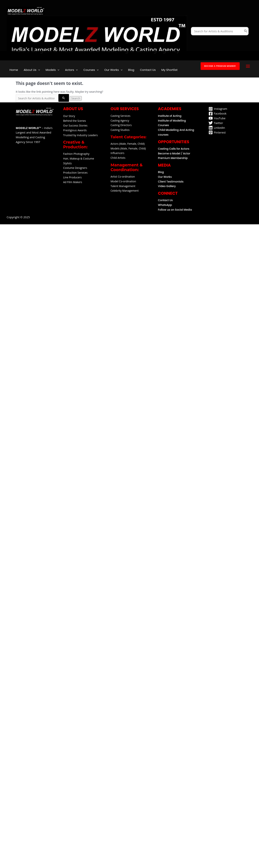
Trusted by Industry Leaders (80, 135)
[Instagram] (218, 109)
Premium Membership (173, 158)
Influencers (117, 153)
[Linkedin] (217, 128)
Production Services (75, 173)
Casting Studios (120, 130)
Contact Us (165, 200)
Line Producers (72, 177)
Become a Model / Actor (174, 153)
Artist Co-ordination (123, 177)
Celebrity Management (125, 191)
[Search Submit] (64, 98)
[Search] (246, 31)
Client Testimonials (171, 182)
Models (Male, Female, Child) (128, 148)
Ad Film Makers (73, 182)
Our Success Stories (75, 125)
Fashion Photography (76, 154)
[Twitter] (216, 123)
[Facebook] (218, 114)
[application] (38, 70)
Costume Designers (75, 168)
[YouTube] (217, 118)
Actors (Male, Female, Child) (128, 144)
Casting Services (120, 116)
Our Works (165, 177)
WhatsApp (165, 205)
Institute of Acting (170, 116)
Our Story (69, 116)
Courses (163, 125)
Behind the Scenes (75, 121)
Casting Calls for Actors (174, 149)
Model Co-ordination (123, 181)
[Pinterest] (217, 132)
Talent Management (123, 186)
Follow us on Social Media (175, 210)
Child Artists (118, 158)
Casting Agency (120, 121)
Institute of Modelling (172, 121)
